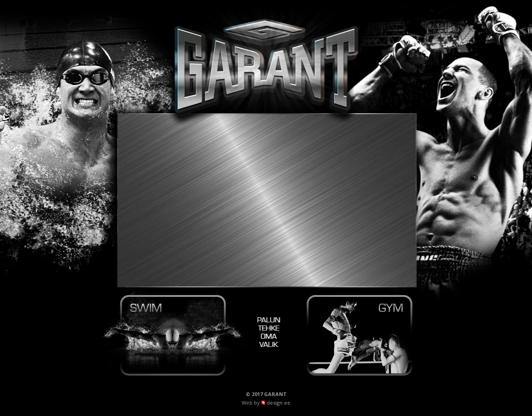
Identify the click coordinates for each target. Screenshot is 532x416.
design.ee (279, 403)
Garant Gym (360, 336)
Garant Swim (173, 336)
